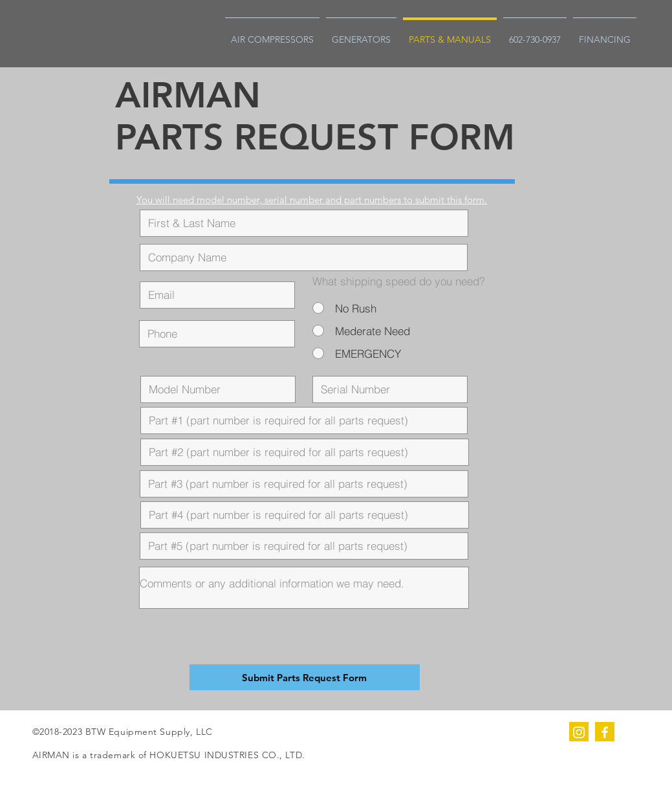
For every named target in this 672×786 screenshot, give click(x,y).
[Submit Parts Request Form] (305, 677)
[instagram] (579, 732)
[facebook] (605, 732)
